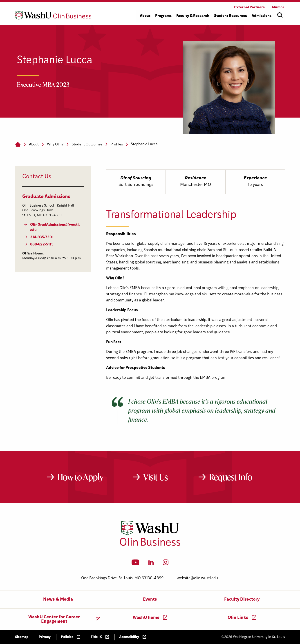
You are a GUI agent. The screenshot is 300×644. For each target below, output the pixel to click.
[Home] (18, 145)
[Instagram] (166, 564)
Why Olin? (55, 145)
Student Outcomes (87, 145)
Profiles (117, 145)
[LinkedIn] (151, 564)
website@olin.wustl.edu (197, 578)
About (34, 145)
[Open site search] (280, 15)
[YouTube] (135, 564)
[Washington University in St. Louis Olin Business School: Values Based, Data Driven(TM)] (150, 545)
